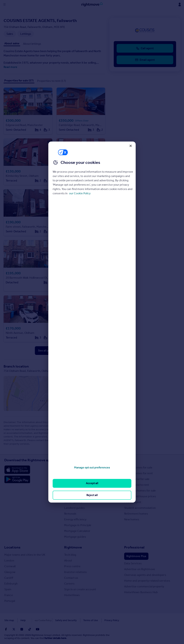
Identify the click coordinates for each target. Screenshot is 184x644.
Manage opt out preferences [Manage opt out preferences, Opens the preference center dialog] (92, 467)
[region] (92, 322)
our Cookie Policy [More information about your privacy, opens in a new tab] (80, 193)
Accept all (92, 483)
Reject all (92, 495)
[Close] (131, 146)
